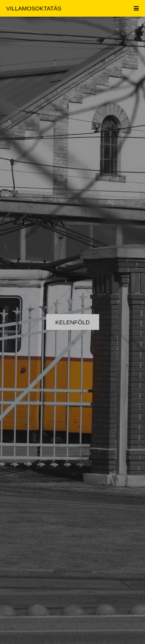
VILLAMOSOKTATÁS (34, 8)
